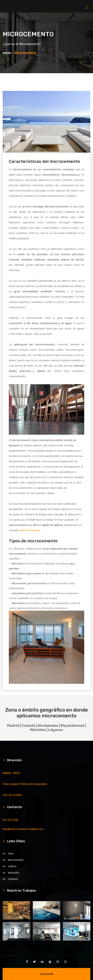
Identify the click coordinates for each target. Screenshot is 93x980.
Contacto (13, 879)
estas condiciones (30, 530)
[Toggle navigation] (89, 7)
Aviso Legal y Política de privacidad (25, 784)
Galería (12, 866)
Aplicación (14, 873)
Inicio (7, 53)
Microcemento (16, 860)
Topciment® (47, 974)
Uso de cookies (12, 795)
